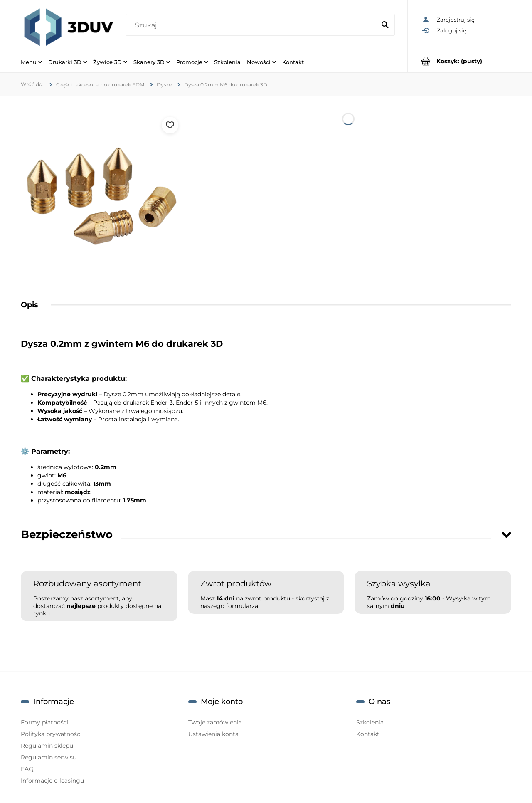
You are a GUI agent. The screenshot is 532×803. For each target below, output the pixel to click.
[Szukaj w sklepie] (252, 25)
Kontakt (368, 734)
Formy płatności (45, 722)
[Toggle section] (506, 535)
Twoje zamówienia (215, 722)
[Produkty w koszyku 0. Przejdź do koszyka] (459, 61)
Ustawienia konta (213, 734)
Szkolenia (370, 722)
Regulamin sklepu (47, 746)
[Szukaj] (385, 25)
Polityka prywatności (51, 734)
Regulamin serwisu (49, 757)
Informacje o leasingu (52, 781)
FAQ (27, 769)
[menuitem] (31, 62)
